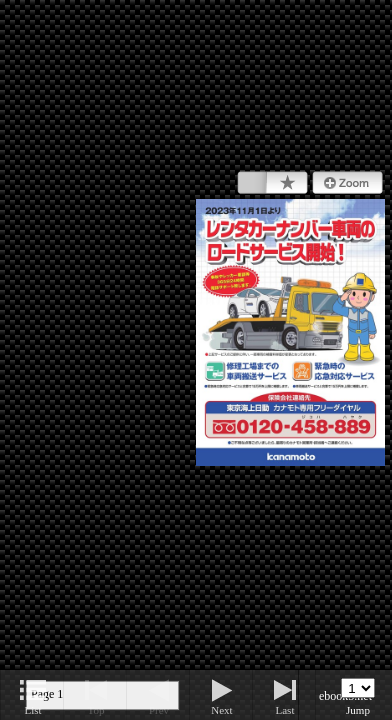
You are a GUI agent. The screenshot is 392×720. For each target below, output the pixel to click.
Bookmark (272, 183)
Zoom (347, 183)
